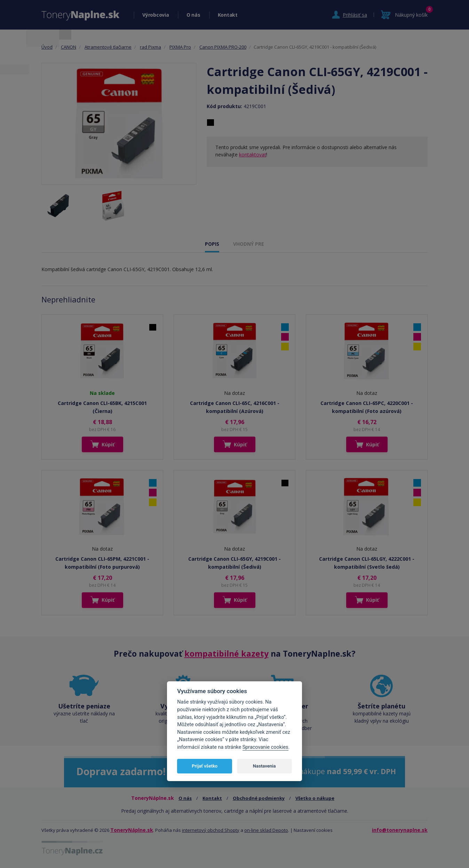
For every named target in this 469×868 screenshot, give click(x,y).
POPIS (212, 244)
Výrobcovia (156, 15)
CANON (69, 47)
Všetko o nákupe (315, 798)
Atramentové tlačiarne (108, 47)
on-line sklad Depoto (266, 830)
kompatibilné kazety (226, 654)
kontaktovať (253, 155)
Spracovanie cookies (265, 747)
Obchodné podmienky (259, 798)
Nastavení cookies (313, 830)
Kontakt (228, 15)
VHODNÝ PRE (249, 244)
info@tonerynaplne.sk (400, 830)
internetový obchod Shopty (211, 830)
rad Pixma (150, 47)
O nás (193, 15)
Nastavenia (264, 766)
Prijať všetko (205, 766)
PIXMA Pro (180, 47)
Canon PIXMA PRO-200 (223, 47)
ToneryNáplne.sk (132, 830)
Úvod (47, 47)
